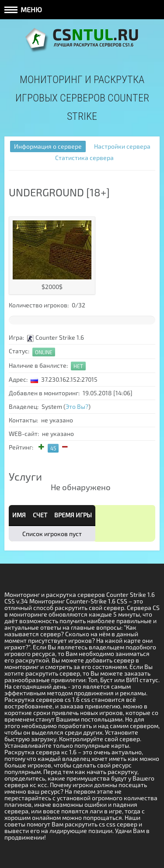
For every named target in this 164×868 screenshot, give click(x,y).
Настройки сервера (122, 146)
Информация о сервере (48, 146)
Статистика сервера (84, 158)
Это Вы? (77, 406)
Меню (23, 9)
